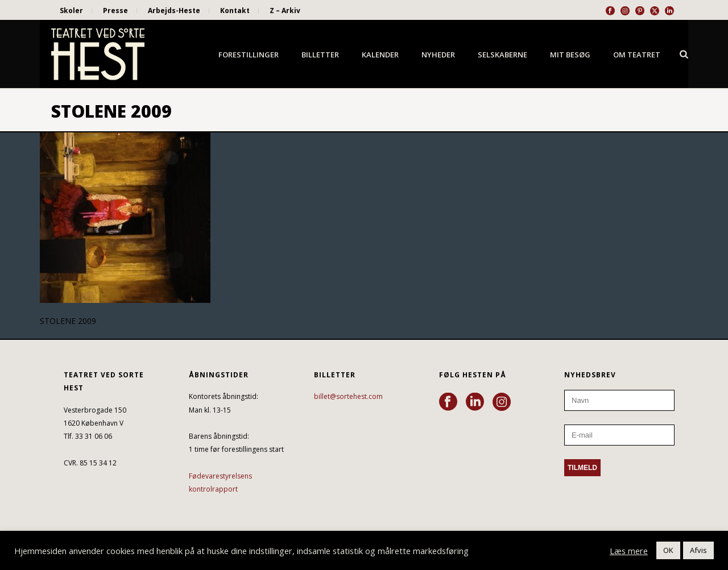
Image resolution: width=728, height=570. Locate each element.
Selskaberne (502, 55)
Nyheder (438, 55)
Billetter (320, 55)
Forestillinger (249, 55)
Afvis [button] (698, 550)
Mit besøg (570, 55)
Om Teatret (637, 55)
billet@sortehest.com (348, 396)
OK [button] (668, 550)
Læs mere (629, 551)
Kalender (380, 55)
